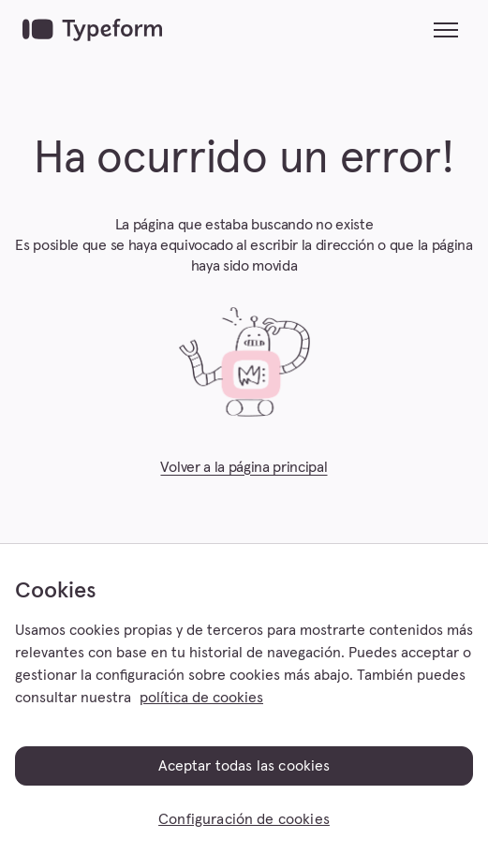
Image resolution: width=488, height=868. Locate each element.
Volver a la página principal (244, 467)
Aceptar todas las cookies (244, 766)
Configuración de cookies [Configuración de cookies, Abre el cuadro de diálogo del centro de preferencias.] (244, 819)
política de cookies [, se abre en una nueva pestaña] (201, 698)
